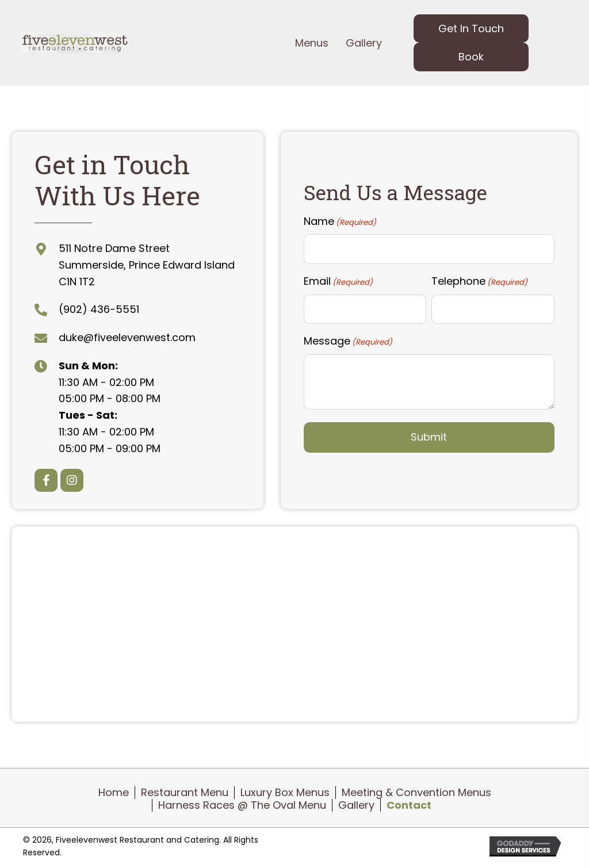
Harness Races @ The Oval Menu (242, 805)
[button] (471, 28)
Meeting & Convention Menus (416, 793)
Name (340, 221)
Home (114, 793)
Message (348, 341)
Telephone (479, 281)
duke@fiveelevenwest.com (127, 337)
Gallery (356, 805)
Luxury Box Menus (285, 793)
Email (338, 281)
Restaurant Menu (185, 793)
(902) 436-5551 (99, 309)
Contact (409, 805)
